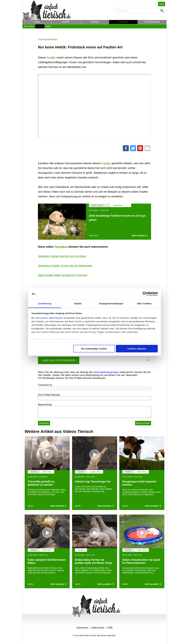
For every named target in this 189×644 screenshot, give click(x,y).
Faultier (51, 58)
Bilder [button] (49, 26)
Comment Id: (45, 385)
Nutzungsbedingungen (106, 372)
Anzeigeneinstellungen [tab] (111, 304)
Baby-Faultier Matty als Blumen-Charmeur (63, 275)
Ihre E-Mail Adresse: (49, 395)
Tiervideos (61, 247)
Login (162, 4)
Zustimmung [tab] (45, 304)
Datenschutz (98, 628)
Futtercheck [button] (152, 22)
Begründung (45, 405)
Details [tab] (78, 304)
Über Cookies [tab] (144, 304)
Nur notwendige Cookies (94, 349)
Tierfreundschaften (48, 39)
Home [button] (37, 22)
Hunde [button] (66, 22)
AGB (110, 628)
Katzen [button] (94, 22)
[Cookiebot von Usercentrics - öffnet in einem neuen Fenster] (145, 294)
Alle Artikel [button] (29, 26)
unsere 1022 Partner (51, 318)
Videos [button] (40, 26)
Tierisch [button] (123, 22)
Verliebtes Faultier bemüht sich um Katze (62, 256)
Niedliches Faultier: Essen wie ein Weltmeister (65, 266)
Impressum (82, 628)
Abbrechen (44, 423)
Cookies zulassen (137, 349)
